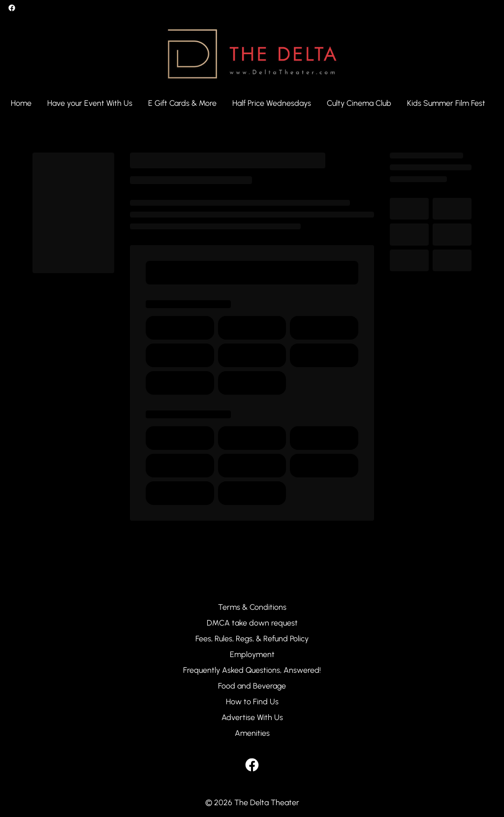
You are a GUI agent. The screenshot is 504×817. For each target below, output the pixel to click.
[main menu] (248, 103)
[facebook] (12, 8)
